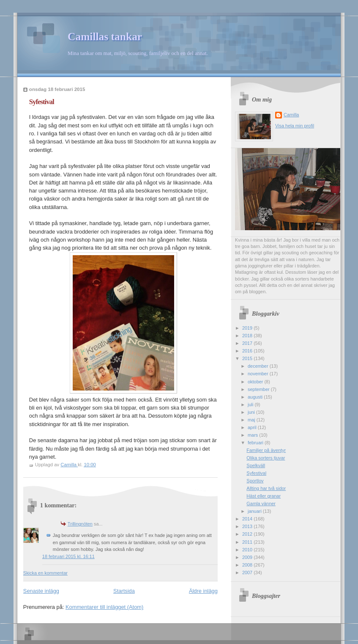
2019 (248, 328)
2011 (248, 542)
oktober (256, 382)
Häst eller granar (264, 496)
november (259, 374)
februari (256, 443)
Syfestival (256, 473)
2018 (248, 336)
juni (252, 412)
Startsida (124, 591)
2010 (248, 550)
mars (253, 435)
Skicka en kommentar (45, 573)
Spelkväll (256, 465)
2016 (248, 351)
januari (255, 511)
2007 (248, 572)
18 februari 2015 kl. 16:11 (68, 556)
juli (251, 405)
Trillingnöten (80, 524)
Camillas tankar (105, 37)
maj (252, 420)
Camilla (291, 115)
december (259, 366)
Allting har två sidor (266, 488)
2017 (248, 343)
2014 (248, 519)
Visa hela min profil (295, 126)
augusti (256, 397)
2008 (248, 565)
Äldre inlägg (203, 591)
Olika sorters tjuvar (266, 458)
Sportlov (255, 481)
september (259, 389)
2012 (248, 534)
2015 (248, 358)
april (253, 427)
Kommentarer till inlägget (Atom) (104, 607)
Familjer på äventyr (266, 450)
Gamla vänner (261, 504)
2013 (248, 526)
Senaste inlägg (41, 591)
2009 (248, 557)
